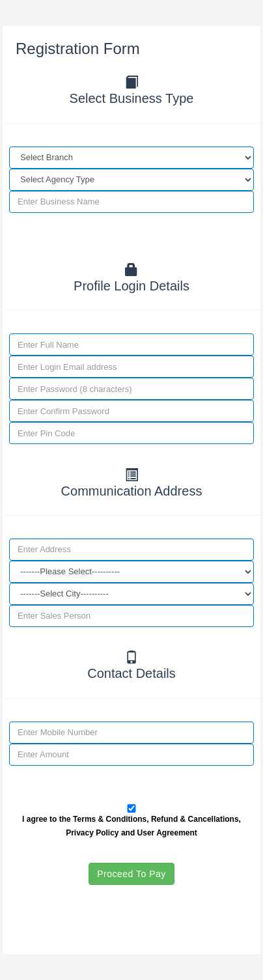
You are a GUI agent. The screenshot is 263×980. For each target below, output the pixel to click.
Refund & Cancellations (195, 819)
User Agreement (167, 833)
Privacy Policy (92, 833)
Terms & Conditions (110, 819)
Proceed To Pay (131, 874)
